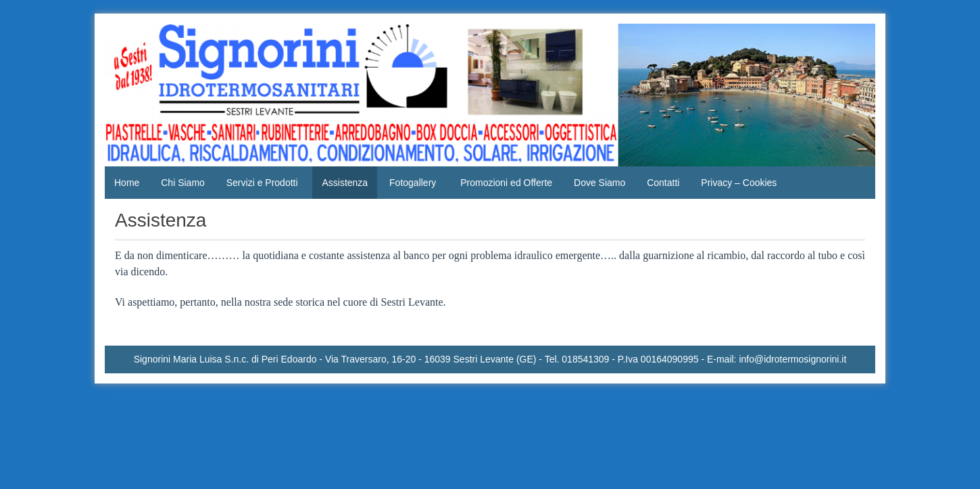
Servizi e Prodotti (262, 183)
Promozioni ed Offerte (506, 183)
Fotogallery (413, 183)
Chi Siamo (183, 183)
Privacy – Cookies (739, 183)
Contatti (663, 183)
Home (127, 183)
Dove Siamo (599, 183)
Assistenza (345, 183)
